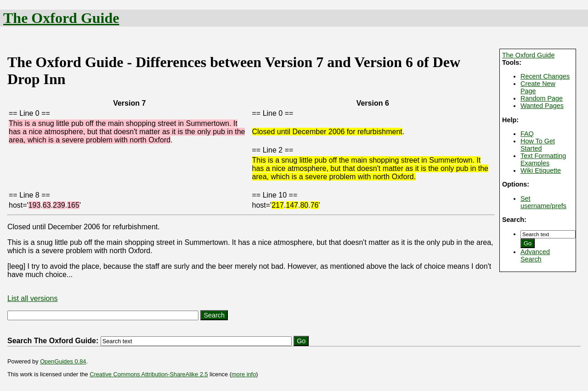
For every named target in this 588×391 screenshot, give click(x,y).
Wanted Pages (542, 106)
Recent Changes (545, 76)
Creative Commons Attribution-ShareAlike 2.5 (149, 374)
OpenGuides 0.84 (63, 361)
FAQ (527, 134)
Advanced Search (535, 255)
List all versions (32, 298)
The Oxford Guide (61, 18)
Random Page (542, 98)
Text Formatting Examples (543, 159)
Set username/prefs (543, 202)
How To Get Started (538, 145)
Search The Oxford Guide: (53, 341)
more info (244, 374)
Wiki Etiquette (541, 170)
